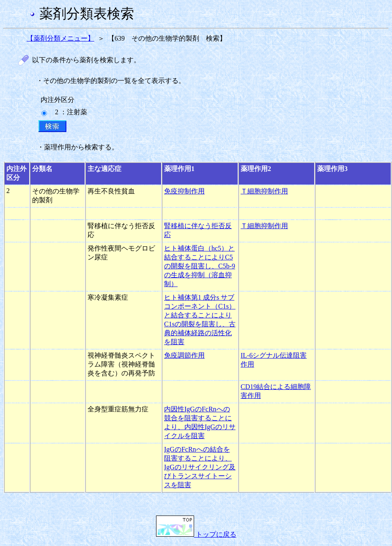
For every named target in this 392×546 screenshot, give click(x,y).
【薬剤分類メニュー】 (60, 38)
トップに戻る (196, 534)
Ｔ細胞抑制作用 (264, 191)
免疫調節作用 (184, 355)
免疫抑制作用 (184, 191)
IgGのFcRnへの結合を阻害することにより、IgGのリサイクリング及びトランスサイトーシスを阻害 (200, 467)
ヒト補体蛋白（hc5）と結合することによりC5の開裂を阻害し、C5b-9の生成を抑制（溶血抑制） (200, 266)
